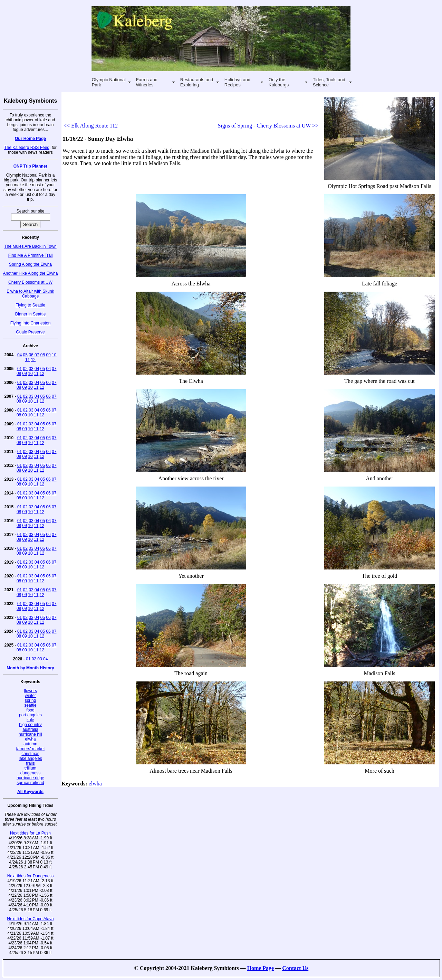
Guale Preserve (30, 332)
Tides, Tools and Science (329, 82)
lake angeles (30, 758)
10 (54, 355)
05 (25, 355)
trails (30, 763)
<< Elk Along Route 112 (91, 126)
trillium (31, 768)
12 (33, 360)
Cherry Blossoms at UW (30, 282)
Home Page (260, 968)
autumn (30, 744)
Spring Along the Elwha (30, 264)
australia (30, 729)
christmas (30, 754)
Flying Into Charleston (31, 323)
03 (31, 369)
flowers (30, 691)
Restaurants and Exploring (197, 82)
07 (37, 355)
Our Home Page (30, 139)
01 (20, 369)
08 (43, 355)
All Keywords (30, 792)
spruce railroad (30, 783)
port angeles (30, 715)
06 (31, 355)
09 (48, 355)
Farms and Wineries (147, 82)
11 (27, 360)
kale (30, 720)
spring (31, 700)
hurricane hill (30, 734)
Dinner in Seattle (31, 314)
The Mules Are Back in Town (30, 246)
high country (30, 725)
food (30, 710)
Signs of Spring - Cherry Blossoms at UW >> (268, 126)
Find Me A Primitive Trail (31, 255)
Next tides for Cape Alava (30, 919)
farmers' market (31, 749)
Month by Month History (30, 668)
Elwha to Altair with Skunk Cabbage (30, 294)
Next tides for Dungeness (31, 876)
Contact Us (295, 968)
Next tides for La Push (30, 833)
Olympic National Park (109, 82)
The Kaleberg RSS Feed (27, 148)
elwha (30, 739)
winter (30, 696)
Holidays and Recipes (237, 82)
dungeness (31, 773)
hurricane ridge (30, 778)
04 (20, 355)
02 (25, 369)
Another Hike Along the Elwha (31, 273)
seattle (30, 705)
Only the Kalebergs (279, 82)
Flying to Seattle (30, 305)
